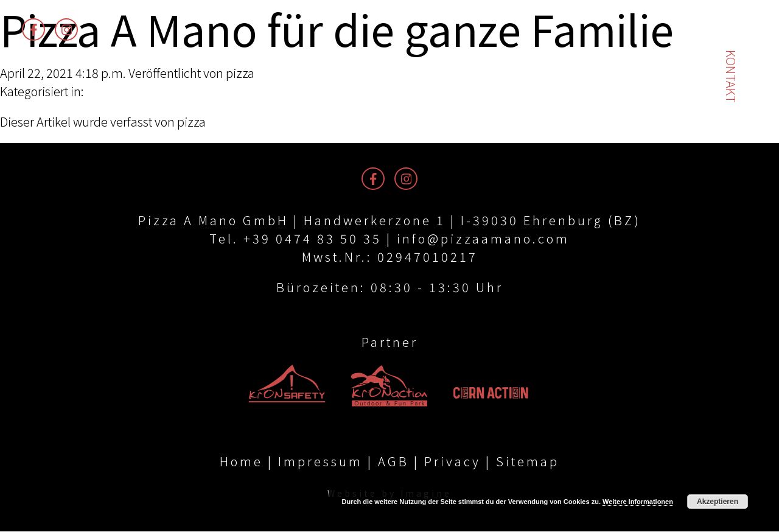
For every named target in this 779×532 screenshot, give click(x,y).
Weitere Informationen (638, 502)
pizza (240, 73)
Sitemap (528, 462)
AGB (393, 462)
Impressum (320, 462)
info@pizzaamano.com (483, 238)
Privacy (452, 462)
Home (241, 462)
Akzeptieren (718, 502)
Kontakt (731, 76)
